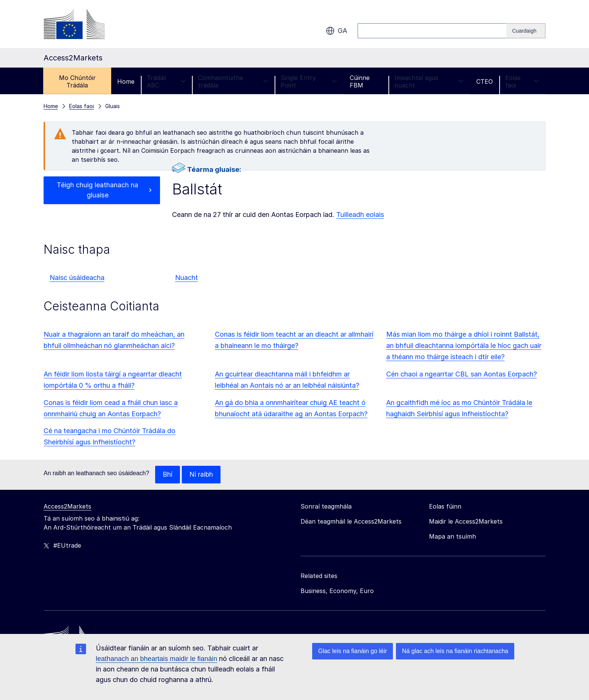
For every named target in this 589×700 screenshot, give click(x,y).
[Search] (526, 31)
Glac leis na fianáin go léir (353, 651)
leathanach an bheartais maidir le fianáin (156, 659)
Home (126, 81)
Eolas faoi (522, 81)
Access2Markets (67, 507)
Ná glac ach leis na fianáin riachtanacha (455, 651)
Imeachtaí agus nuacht (429, 81)
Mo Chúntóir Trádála (77, 81)
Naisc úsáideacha (77, 278)
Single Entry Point (309, 81)
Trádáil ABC (166, 81)
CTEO (485, 81)
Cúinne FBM (360, 81)
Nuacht (187, 278)
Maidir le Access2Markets (466, 522)
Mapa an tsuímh (452, 537)
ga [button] (336, 31)
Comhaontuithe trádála (233, 81)
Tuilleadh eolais (360, 215)
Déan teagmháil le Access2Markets (351, 522)
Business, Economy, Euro (337, 591)
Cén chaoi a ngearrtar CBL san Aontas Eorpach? (461, 374)
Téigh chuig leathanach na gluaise (97, 190)
